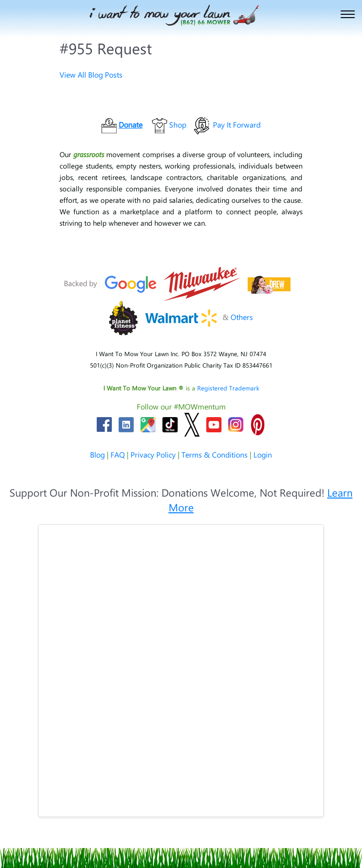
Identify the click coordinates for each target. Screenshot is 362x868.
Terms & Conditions (215, 454)
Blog (97, 454)
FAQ (118, 454)
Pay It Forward (237, 125)
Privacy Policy (153, 454)
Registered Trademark (228, 388)
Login (263, 454)
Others (242, 317)
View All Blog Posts (91, 75)
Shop (178, 125)
